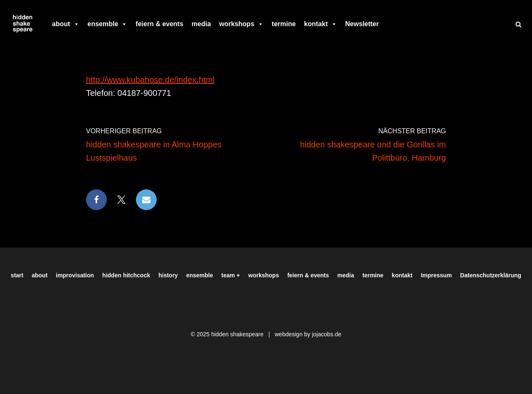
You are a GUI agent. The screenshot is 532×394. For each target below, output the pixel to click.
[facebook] (387, 24)
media (201, 24)
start (17, 275)
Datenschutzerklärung (491, 275)
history (168, 275)
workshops (241, 24)
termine (284, 24)
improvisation (75, 275)
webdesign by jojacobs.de (308, 334)
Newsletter (362, 24)
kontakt (321, 24)
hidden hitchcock (126, 275)
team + (231, 275)
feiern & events (159, 24)
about (66, 24)
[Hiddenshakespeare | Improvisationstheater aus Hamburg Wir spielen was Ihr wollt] (23, 24)
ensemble (108, 24)
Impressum (436, 275)
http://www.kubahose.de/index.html (150, 80)
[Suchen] (518, 24)
